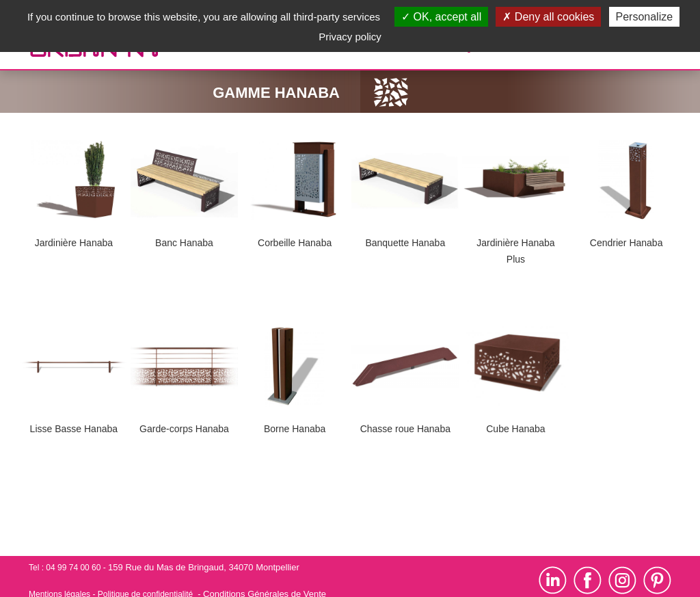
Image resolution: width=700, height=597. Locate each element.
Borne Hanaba (295, 429)
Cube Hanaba (515, 429)
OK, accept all (441, 17)
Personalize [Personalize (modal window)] (645, 17)
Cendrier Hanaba (627, 243)
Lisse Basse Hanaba (74, 429)
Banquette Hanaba (405, 243)
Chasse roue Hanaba (405, 429)
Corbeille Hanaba (295, 243)
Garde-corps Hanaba (184, 429)
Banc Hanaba (184, 243)
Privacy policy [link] (350, 37)
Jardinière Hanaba (74, 243)
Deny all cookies (548, 17)
